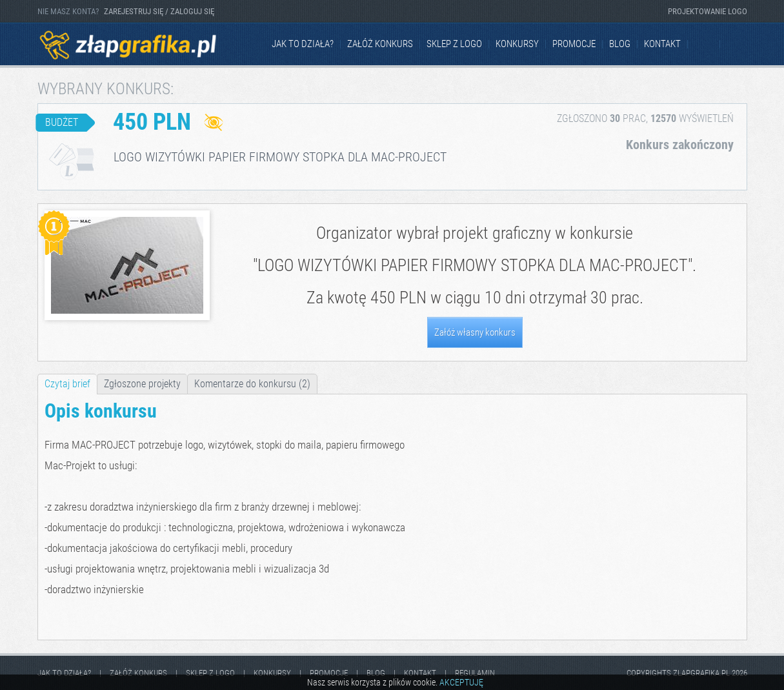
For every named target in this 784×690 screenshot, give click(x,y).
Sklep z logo (454, 44)
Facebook (705, 45)
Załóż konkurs (380, 44)
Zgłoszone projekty (142, 384)
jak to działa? (303, 44)
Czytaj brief (67, 384)
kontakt (662, 44)
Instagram (737, 45)
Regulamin (475, 673)
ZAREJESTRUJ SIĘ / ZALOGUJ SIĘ (159, 11)
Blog (620, 44)
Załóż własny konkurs (475, 332)
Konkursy (517, 44)
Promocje (574, 44)
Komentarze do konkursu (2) (252, 384)
